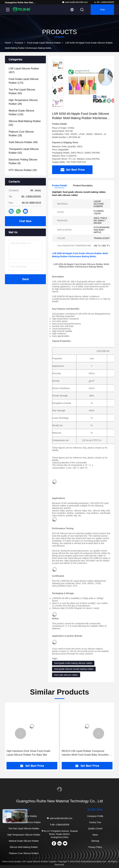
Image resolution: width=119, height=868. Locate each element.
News (95, 835)
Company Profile (95, 816)
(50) (22, 91)
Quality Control (95, 829)
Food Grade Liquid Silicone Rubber (44, 43)
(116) (21, 113)
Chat (102, 10)
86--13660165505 (104, 2)
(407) (24, 70)
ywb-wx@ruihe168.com (75, 2)
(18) (21, 134)
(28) (23, 102)
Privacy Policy (95, 847)
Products (19, 43)
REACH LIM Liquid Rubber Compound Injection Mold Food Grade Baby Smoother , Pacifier (86, 753)
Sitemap (95, 841)
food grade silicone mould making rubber (74, 669)
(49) (23, 142)
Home (8, 43)
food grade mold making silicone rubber (73, 663)
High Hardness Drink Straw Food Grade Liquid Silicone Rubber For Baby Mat (28, 753)
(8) (23, 161)
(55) (25, 123)
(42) (23, 170)
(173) (24, 81)
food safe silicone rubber (66, 675)
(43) (24, 151)
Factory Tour (95, 822)
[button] (20, 733)
